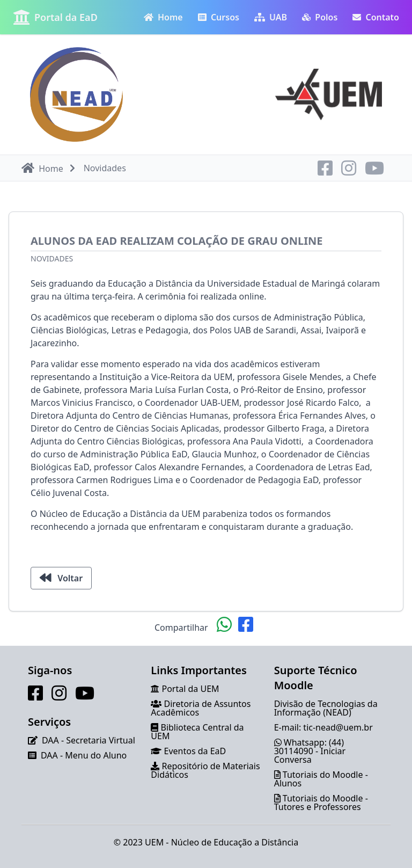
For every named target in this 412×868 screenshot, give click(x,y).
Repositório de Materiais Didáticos (205, 770)
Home (163, 17)
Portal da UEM (191, 689)
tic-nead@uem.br (338, 727)
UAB (271, 17)
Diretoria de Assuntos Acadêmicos (201, 708)
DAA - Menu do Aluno (84, 755)
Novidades (52, 258)
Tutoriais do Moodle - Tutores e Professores (321, 803)
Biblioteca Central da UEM (197, 732)
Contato (376, 17)
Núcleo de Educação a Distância (235, 842)
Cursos (219, 17)
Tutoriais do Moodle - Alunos (321, 779)
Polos (320, 17)
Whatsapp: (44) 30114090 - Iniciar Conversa (310, 751)
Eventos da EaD (195, 751)
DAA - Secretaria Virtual (89, 740)
